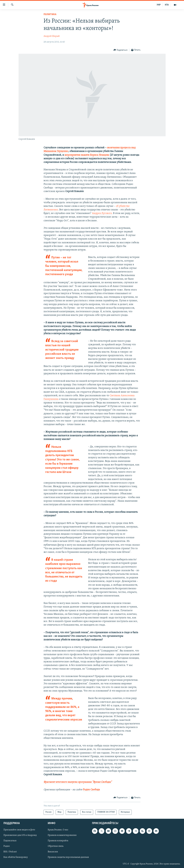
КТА (167, 5)
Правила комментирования (62, 835)
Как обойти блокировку (16, 857)
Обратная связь (56, 846)
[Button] (120, 50)
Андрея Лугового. (102, 213)
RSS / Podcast (10, 852)
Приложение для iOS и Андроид (20, 835)
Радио (7, 846)
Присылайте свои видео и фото (19, 830)
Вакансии (53, 852)
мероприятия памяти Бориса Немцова (87, 155)
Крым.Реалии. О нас (58, 830)
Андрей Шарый (52, 36)
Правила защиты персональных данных (68, 857)
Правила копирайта (58, 841)
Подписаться (10, 841)
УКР (159, 5)
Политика (50, 14)
